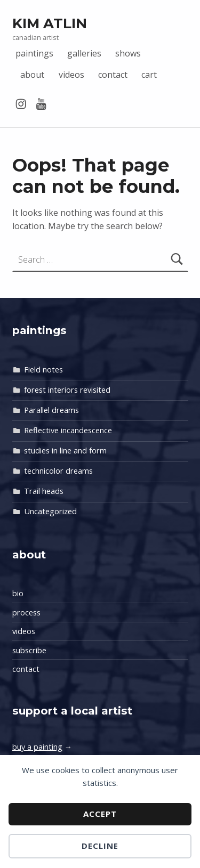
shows (128, 53)
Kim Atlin (50, 23)
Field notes (43, 370)
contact (113, 75)
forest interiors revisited (67, 390)
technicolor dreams (58, 471)
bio (18, 593)
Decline (100, 846)
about (32, 75)
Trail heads (44, 491)
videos (71, 75)
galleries (84, 53)
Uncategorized (50, 511)
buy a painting (37, 747)
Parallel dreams (51, 410)
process (26, 613)
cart (149, 75)
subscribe (29, 650)
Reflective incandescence (68, 430)
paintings (34, 53)
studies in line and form (65, 451)
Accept (100, 814)
